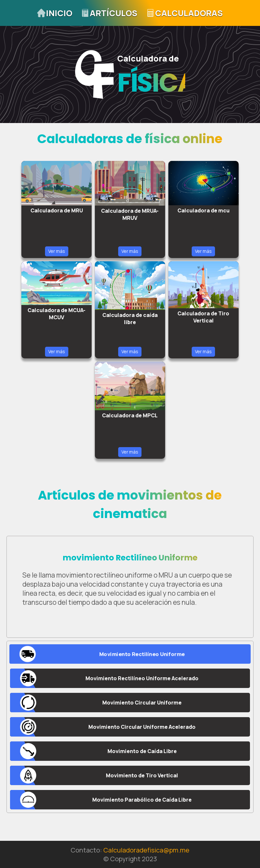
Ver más (57, 251)
